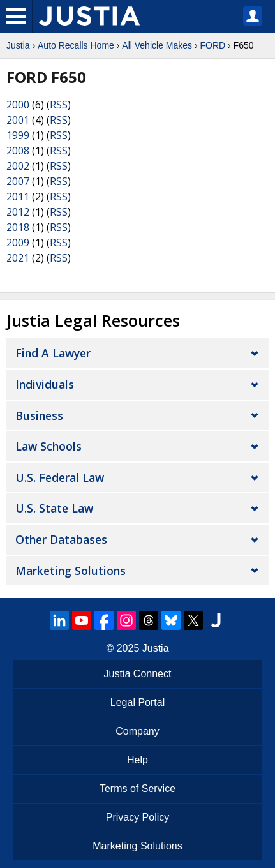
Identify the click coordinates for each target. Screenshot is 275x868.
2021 (18, 258)
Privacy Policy (138, 817)
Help (137, 760)
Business (39, 415)
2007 (18, 181)
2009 (18, 243)
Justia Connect (138, 674)
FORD (212, 45)
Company (137, 731)
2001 (18, 120)
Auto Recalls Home (76, 45)
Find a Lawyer (53, 353)
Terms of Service (137, 789)
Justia (18, 45)
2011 (18, 197)
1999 (18, 135)
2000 (18, 105)
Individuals (45, 384)
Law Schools (48, 446)
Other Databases (61, 539)
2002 (18, 166)
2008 (18, 151)
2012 (18, 212)
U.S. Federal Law (60, 477)
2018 (18, 227)
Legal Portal (137, 702)
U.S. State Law (54, 508)
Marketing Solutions (71, 571)
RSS (59, 105)
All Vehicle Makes (157, 45)
